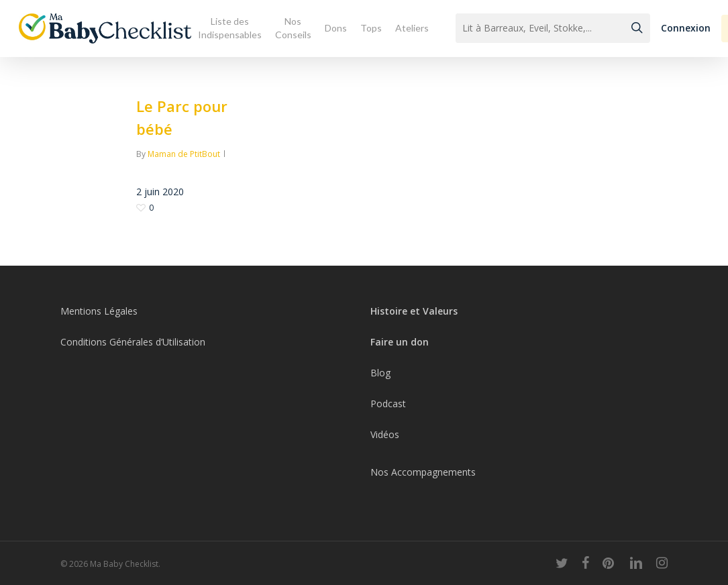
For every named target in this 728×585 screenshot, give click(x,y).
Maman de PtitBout (184, 154)
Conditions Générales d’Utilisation (133, 342)
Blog (380, 373)
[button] (686, 29)
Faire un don (400, 342)
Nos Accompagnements (423, 472)
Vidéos (385, 434)
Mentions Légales (99, 311)
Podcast (388, 404)
